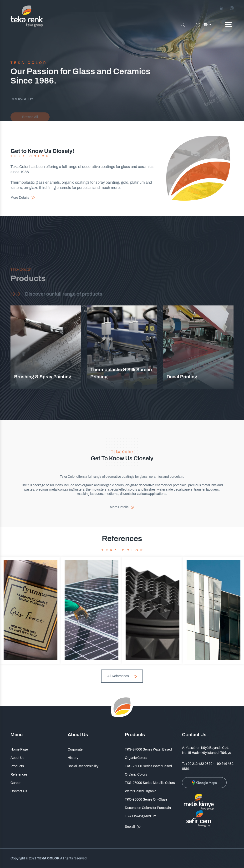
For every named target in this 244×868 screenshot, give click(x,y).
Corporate (75, 749)
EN (202, 25)
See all (133, 827)
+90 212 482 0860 (199, 764)
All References (122, 676)
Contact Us (19, 791)
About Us (17, 758)
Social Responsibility (83, 766)
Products (17, 766)
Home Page (19, 749)
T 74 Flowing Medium (141, 816)
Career (15, 783)
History (73, 758)
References (19, 774)
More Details (23, 198)
